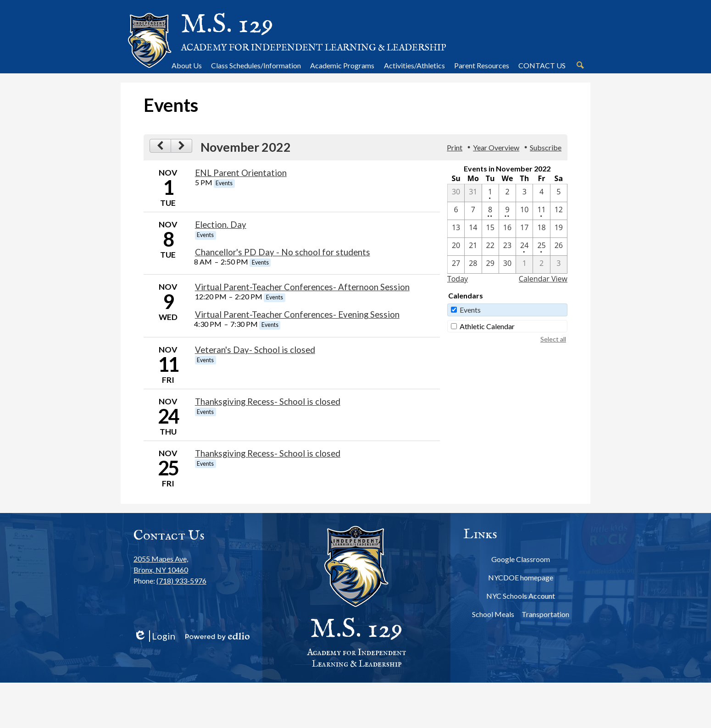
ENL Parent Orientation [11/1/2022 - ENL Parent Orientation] (241, 173)
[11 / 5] (559, 193)
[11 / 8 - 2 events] (490, 211)
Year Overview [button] (496, 147)
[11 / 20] (456, 247)
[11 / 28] (473, 265)
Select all (553, 339)
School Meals (493, 614)
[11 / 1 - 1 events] (490, 193)
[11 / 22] (490, 247)
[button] (187, 65)
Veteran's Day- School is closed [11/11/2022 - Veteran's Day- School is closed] (255, 350)
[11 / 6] (456, 211)
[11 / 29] (490, 265)
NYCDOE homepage (521, 577)
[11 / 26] (559, 247)
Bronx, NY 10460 (170, 564)
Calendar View (543, 279)
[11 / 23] (507, 247)
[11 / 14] (473, 229)
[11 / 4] (541, 193)
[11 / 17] (524, 229)
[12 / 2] (541, 265)
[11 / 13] (456, 229)
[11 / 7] (473, 211)
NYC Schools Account (521, 596)
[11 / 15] (490, 229)
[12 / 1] (524, 265)
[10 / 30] (456, 193)
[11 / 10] (524, 211)
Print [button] (455, 147)
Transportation (545, 614)
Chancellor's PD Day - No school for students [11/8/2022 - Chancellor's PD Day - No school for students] (283, 252)
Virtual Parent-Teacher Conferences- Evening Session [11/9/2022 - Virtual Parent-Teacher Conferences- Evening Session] (297, 314)
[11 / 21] (473, 247)
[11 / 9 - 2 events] (507, 211)
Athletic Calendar (487, 326)
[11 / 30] (507, 265)
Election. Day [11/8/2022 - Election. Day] (221, 225)
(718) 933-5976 (181, 581)
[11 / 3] (524, 193)
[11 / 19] (559, 229)
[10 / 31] (473, 193)
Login (154, 636)
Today (458, 279)
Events (470, 310)
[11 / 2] (507, 193)
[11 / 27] (456, 265)
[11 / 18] (541, 229)
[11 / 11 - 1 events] (541, 211)
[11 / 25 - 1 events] (541, 247)
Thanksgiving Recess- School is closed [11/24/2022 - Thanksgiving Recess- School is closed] (268, 402)
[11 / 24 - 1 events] (524, 247)
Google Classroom (521, 559)
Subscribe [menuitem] (546, 147)
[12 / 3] (559, 265)
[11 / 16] (507, 229)
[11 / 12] (559, 211)
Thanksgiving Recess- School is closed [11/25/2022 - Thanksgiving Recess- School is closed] (268, 453)
